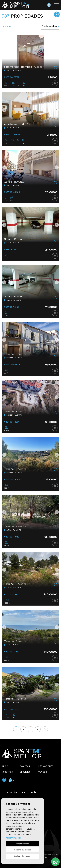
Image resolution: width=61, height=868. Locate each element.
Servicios (25, 772)
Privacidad (44, 855)
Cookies (54, 855)
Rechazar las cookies (23, 856)
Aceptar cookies (23, 844)
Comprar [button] (25, 766)
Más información (14, 838)
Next (57, 53)
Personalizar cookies (23, 850)
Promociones (46, 766)
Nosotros (7, 772)
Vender (43, 772)
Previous (4, 53)
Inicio (5, 766)
